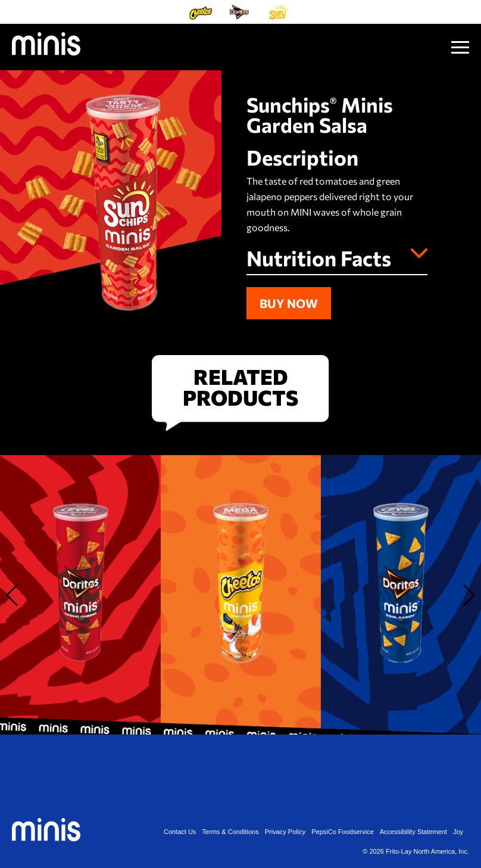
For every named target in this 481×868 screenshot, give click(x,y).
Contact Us (180, 832)
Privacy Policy (285, 832)
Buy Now (289, 303)
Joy (458, 832)
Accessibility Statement (413, 832)
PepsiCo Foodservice (343, 832)
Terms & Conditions (230, 832)
